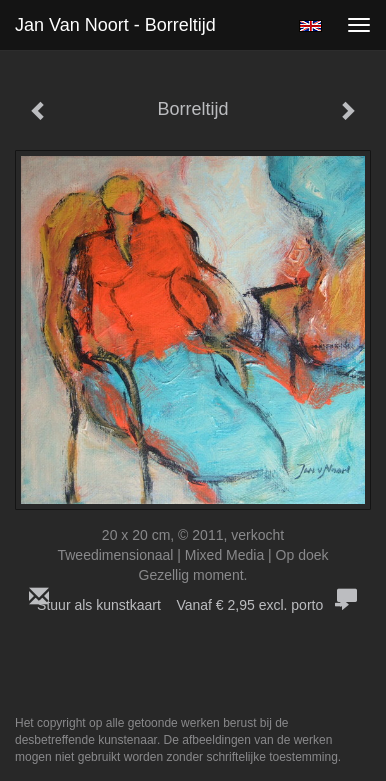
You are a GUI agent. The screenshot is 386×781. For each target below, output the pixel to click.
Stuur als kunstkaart (193, 605)
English (310, 26)
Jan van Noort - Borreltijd (115, 25)
